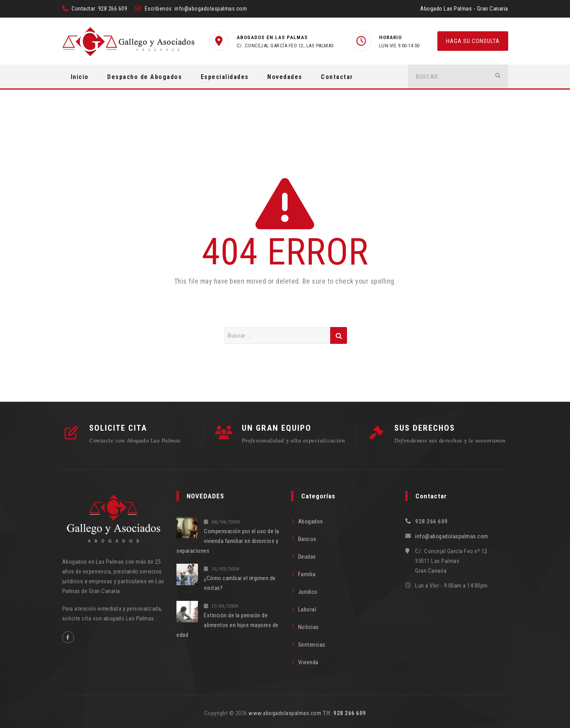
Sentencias (312, 645)
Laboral (307, 609)
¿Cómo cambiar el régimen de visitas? (240, 583)
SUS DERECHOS (425, 428)
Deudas (307, 557)
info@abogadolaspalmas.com (211, 9)
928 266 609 (113, 9)
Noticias (308, 627)
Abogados (311, 521)
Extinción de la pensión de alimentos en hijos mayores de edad (227, 625)
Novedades (285, 77)
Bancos (307, 539)
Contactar (337, 77)
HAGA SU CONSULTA (473, 41)
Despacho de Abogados (145, 77)
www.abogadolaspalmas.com (285, 713)
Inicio (80, 77)
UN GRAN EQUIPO (277, 428)
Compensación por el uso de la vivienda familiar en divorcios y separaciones (228, 541)
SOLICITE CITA (118, 428)
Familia (307, 574)
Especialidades (225, 77)
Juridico (308, 592)
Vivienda (308, 662)
